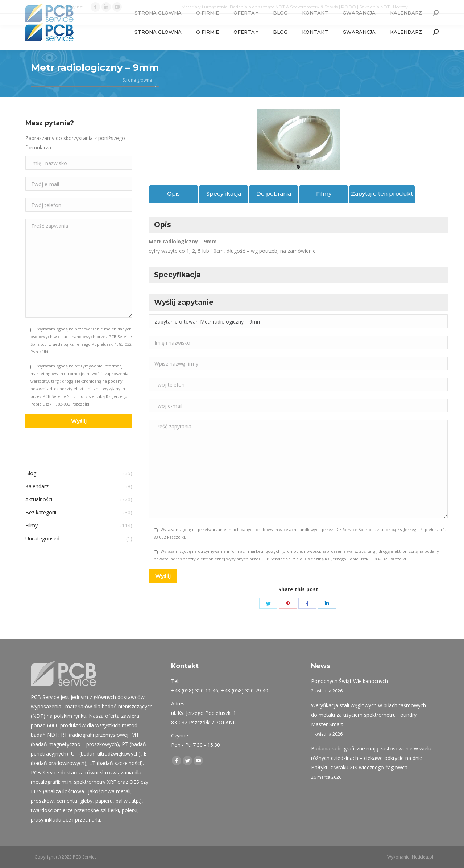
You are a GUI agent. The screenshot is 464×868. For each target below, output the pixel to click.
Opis (173, 194)
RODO (349, 7)
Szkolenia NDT (374, 7)
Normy (400, 7)
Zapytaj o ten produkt (382, 194)
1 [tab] (298, 167)
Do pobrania (274, 194)
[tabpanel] (298, 139)
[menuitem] (158, 32)
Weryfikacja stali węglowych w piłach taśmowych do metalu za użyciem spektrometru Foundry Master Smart (368, 715)
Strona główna (137, 80)
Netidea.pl (422, 857)
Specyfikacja (224, 194)
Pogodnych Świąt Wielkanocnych (349, 681)
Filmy (324, 194)
